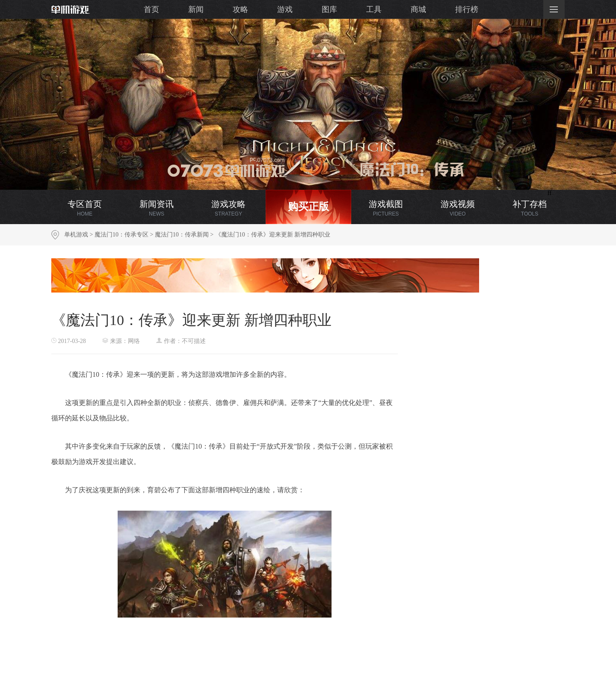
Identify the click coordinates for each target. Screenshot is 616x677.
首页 (151, 9)
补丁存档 (530, 208)
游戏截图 (386, 208)
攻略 (240, 9)
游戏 (285, 9)
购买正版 (308, 207)
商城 (418, 9)
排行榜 (467, 9)
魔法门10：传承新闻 (182, 235)
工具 (374, 9)
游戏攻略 (228, 208)
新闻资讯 (157, 208)
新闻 (196, 9)
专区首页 (85, 208)
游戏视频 (458, 208)
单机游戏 (76, 235)
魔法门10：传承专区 (121, 235)
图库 (329, 9)
